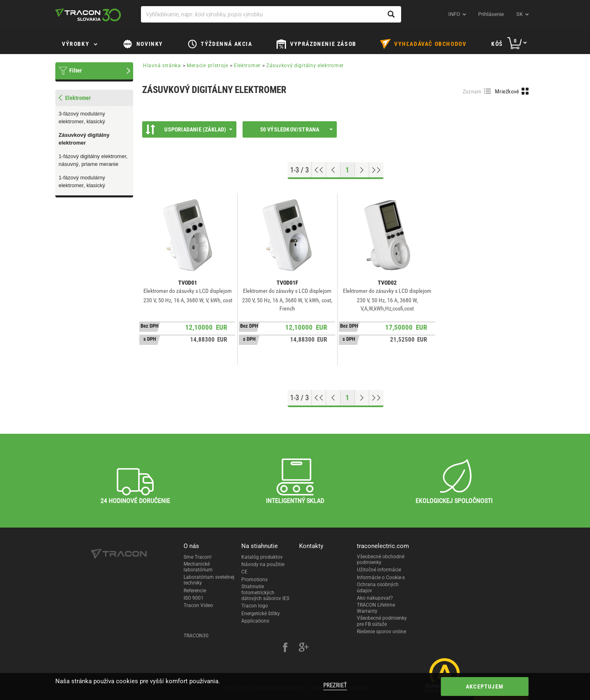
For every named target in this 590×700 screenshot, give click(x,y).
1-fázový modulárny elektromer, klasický (82, 181)
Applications (255, 621)
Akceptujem (485, 686)
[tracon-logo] (88, 15)
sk (520, 14)
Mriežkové (507, 91)
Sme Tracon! (197, 557)
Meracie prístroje (208, 66)
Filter (76, 70)
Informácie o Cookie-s (381, 578)
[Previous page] (333, 170)
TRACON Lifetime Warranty (376, 608)
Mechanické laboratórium (198, 567)
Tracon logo (255, 606)
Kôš (497, 44)
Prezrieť (335, 685)
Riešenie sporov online (381, 632)
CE (244, 572)
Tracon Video (198, 605)
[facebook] (285, 648)
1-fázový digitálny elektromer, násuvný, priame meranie (93, 160)
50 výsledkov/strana (296, 129)
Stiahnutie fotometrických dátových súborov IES (265, 592)
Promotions (254, 580)
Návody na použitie (263, 564)
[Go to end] (376, 170)
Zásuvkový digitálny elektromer (84, 139)
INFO (454, 14)
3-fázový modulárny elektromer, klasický (82, 118)
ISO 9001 (194, 598)
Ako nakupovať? (375, 598)
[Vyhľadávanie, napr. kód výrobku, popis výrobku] (271, 14)
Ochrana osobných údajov (378, 587)
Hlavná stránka (162, 66)
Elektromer (247, 66)
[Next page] (362, 170)
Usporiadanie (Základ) (189, 129)
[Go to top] (319, 170)
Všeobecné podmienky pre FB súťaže (382, 621)
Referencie (195, 591)
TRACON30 (196, 636)
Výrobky (76, 44)
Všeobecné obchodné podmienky (381, 560)
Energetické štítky (261, 614)
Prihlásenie (491, 14)
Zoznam (472, 91)
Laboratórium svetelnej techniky (209, 580)
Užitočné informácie (379, 570)
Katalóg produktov (262, 557)
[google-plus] (304, 648)
